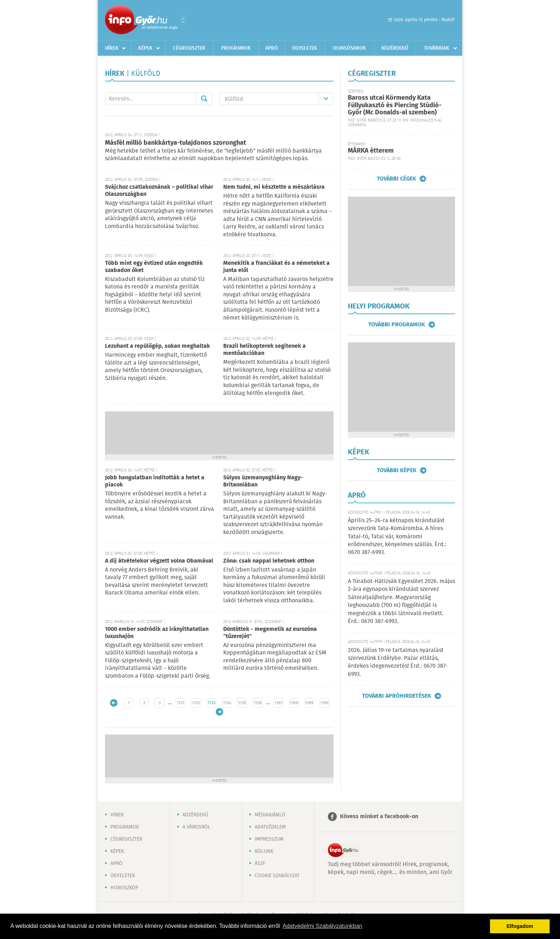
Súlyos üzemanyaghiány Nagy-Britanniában (263, 481)
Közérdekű (395, 48)
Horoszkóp (124, 888)
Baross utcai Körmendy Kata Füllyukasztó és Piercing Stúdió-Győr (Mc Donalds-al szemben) (395, 105)
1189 (309, 703)
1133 (211, 703)
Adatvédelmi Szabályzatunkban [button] (322, 926)
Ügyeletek (305, 48)
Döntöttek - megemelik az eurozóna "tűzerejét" (270, 633)
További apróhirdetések (397, 696)
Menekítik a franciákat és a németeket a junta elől (276, 267)
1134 (227, 703)
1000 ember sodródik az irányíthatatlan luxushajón (157, 633)
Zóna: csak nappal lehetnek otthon (269, 561)
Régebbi (219, 712)
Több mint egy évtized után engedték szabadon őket (154, 267)
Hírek (112, 48)
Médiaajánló (270, 815)
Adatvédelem (270, 827)
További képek (397, 470)
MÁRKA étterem (371, 151)
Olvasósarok (349, 48)
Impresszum (269, 839)
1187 (279, 703)
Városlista (183, 20)
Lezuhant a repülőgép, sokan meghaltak (157, 346)
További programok (397, 325)
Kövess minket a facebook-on (379, 817)
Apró (272, 48)
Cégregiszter (189, 48)
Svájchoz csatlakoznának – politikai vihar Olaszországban (159, 191)
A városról (196, 827)
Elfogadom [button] (520, 926)
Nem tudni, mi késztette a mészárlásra (274, 187)
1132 (196, 703)
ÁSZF (260, 864)
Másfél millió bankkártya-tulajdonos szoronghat (176, 143)
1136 (257, 703)
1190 (324, 703)
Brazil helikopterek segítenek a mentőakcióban (264, 350)
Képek (145, 48)
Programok (236, 48)
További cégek (396, 179)
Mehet (204, 99)
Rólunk (264, 851)
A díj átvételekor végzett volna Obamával (159, 561)
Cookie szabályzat (277, 876)
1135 (242, 703)
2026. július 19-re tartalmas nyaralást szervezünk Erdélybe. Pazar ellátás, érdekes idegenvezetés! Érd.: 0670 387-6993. (398, 662)
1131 (181, 703)
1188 (294, 703)
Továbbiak (437, 48)
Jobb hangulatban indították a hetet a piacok (155, 481)
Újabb (114, 703)
